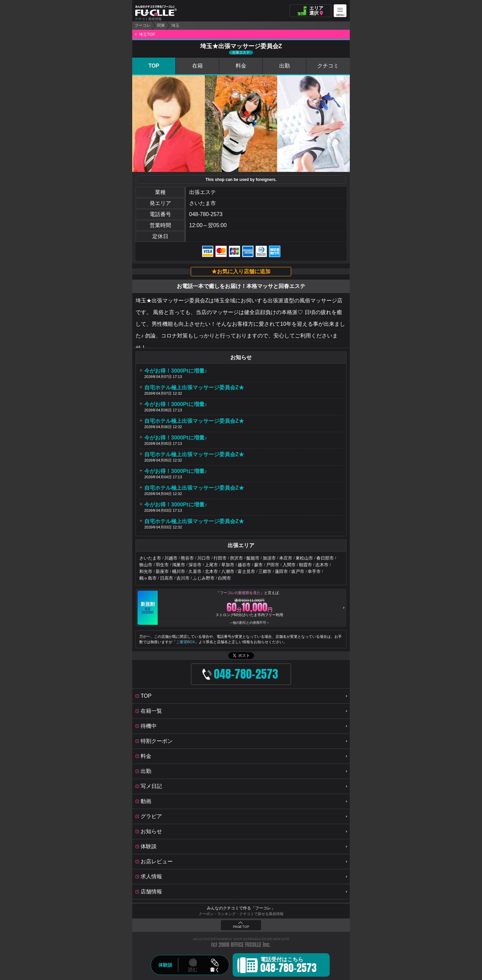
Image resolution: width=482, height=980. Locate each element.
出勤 (285, 66)
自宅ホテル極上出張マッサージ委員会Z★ (194, 387)
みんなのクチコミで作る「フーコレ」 (241, 908)
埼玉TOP (147, 34)
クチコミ (328, 66)
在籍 (197, 66)
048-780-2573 (206, 214)
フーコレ (143, 25)
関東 (161, 25)
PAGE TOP (241, 927)
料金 (241, 66)
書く (215, 970)
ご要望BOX (185, 642)
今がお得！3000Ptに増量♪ (176, 371)
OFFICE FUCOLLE (246, 945)
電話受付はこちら (289, 966)
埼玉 (175, 25)
